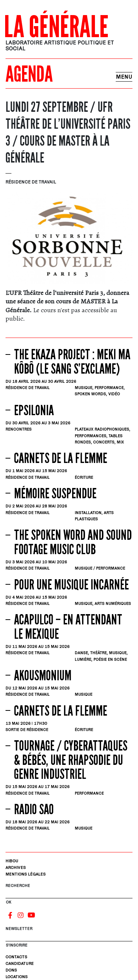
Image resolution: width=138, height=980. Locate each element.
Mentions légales (26, 874)
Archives (16, 867)
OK (9, 902)
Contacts (16, 957)
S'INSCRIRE (17, 945)
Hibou (12, 861)
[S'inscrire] (69, 938)
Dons (11, 970)
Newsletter (19, 928)
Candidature (20, 963)
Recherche (18, 885)
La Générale (56, 27)
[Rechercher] (69, 895)
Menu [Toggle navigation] (124, 77)
